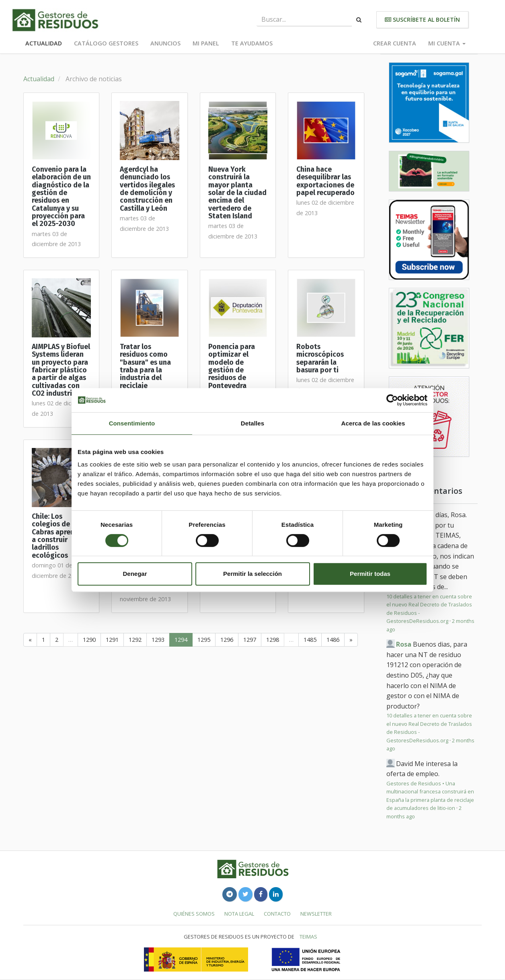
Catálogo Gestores (106, 43)
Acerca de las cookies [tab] (373, 423)
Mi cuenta (447, 43)
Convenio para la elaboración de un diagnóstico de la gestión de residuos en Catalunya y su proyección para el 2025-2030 (61, 197)
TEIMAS (308, 937)
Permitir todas (370, 574)
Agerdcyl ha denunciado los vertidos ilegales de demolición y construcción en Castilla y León (147, 189)
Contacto (277, 914)
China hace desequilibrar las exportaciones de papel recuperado (325, 181)
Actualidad (44, 43)
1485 (310, 640)
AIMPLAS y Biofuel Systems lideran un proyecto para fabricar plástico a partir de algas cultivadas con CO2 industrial (61, 370)
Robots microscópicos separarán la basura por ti (320, 359)
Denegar (135, 574)
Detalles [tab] (252, 423)
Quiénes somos (194, 914)
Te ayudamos (252, 43)
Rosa (404, 644)
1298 (273, 640)
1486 (333, 640)
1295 (204, 640)
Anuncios (165, 43)
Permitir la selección (252, 574)
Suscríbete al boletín (422, 20)
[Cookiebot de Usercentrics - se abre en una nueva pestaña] (392, 400)
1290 (89, 640)
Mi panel (206, 43)
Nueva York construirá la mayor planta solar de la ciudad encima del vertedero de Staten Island (237, 193)
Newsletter (316, 914)
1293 (158, 640)
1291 (112, 640)
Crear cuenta (395, 43)
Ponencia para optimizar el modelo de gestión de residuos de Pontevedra (232, 366)
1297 (250, 640)
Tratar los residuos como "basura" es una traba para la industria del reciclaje (145, 366)
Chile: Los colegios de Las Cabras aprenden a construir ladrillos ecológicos (59, 536)
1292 (135, 640)
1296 (227, 640)
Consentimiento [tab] (132, 423)
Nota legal (239, 914)
